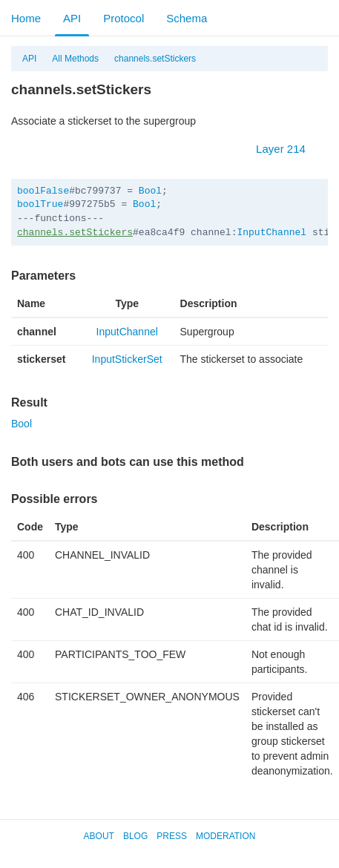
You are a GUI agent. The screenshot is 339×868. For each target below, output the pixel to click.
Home (26, 18)
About (99, 836)
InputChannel (271, 233)
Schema (187, 18)
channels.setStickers (155, 59)
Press (172, 836)
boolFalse (43, 191)
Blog (135, 836)
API (72, 18)
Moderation (226, 836)
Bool (150, 191)
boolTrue (40, 204)
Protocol (124, 18)
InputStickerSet (127, 359)
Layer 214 (288, 149)
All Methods (75, 59)
